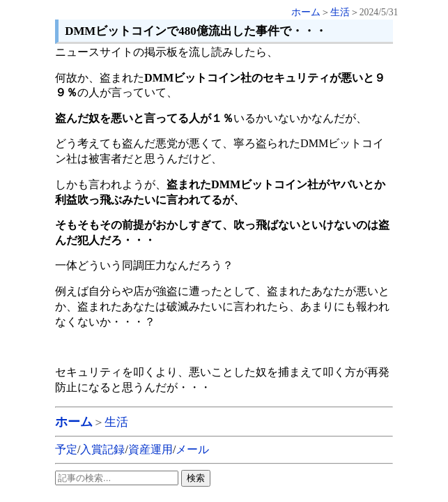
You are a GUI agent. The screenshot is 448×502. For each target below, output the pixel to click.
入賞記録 (102, 449)
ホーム (306, 12)
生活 (340, 12)
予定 (66, 449)
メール (192, 449)
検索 (196, 478)
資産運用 (150, 449)
